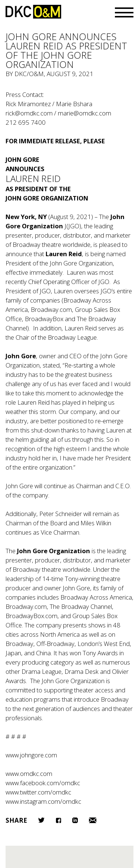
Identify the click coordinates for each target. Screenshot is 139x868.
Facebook (58, 820)
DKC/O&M (33, 12)
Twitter (41, 820)
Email (93, 820)
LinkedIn (75, 820)
